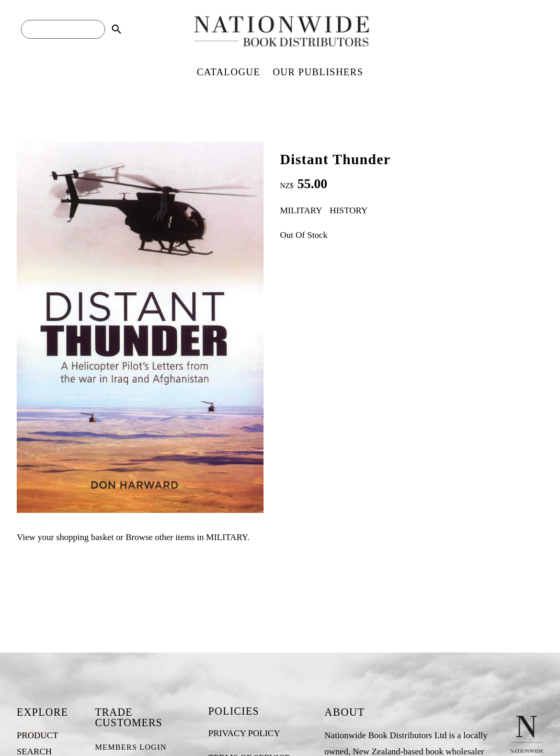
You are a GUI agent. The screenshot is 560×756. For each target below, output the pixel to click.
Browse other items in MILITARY (186, 537)
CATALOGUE (228, 72)
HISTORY (349, 210)
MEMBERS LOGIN (131, 747)
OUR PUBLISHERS (318, 72)
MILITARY (301, 210)
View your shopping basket (65, 537)
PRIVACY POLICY (244, 733)
